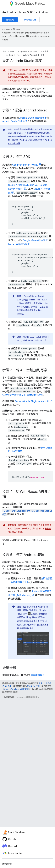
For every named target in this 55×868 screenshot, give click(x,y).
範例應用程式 (38, 675)
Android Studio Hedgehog (33, 118)
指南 (43, 55)
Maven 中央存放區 (18, 244)
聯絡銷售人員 (30, 20)
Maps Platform (30, 4)
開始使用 (10, 20)
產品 (12, 51)
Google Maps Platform (27, 51)
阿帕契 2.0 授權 (33, 686)
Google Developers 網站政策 (16, 689)
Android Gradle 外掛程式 (15, 121)
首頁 (4, 51)
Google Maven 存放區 (34, 240)
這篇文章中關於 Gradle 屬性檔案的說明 (23, 395)
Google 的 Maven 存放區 (25, 165)
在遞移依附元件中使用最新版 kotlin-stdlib (32, 310)
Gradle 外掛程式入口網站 (21, 185)
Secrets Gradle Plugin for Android (32, 401)
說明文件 (44, 51)
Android (8, 12)
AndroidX (21, 74)
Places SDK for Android (33, 12)
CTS (42, 621)
